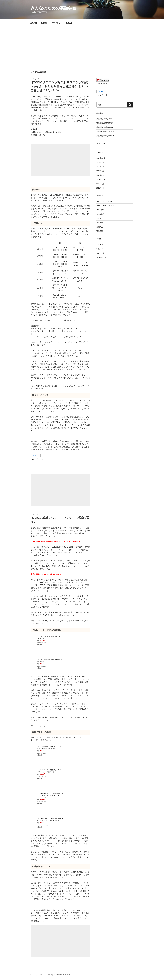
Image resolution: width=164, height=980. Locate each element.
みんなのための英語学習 (53, 8)
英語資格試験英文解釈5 (105, 123)
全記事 (99, 218)
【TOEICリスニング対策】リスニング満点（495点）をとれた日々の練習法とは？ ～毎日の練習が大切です (60, 86)
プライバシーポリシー (38, 975)
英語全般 (69, 23)
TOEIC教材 (101, 210)
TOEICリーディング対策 (105, 206)
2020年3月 (100, 175)
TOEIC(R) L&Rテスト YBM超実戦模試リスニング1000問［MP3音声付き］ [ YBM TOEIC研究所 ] (50, 795)
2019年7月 (100, 188)
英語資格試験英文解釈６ (105, 119)
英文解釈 (33, 23)
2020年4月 (100, 171)
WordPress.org (102, 257)
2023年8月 (100, 167)
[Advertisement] (82, 44)
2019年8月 (100, 184)
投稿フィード (101, 249)
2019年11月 (101, 179)
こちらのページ (53, 214)
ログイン (100, 244)
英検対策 (44, 23)
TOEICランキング (102, 84)
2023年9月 (100, 162)
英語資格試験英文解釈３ (105, 132)
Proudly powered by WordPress (59, 975)
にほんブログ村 (37, 459)
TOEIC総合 (57, 23)
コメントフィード (103, 253)
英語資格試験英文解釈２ (105, 136)
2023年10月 (101, 158)
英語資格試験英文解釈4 (105, 127)
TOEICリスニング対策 (104, 201)
